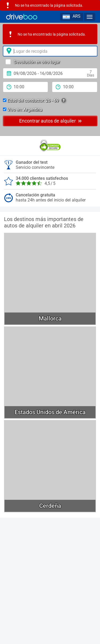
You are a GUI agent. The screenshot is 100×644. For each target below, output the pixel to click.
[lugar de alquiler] (50, 51)
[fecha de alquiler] (50, 73)
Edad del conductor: (34, 101)
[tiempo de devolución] (75, 87)
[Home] (22, 17)
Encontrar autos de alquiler (50, 121)
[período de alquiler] (25, 87)
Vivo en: (22, 110)
